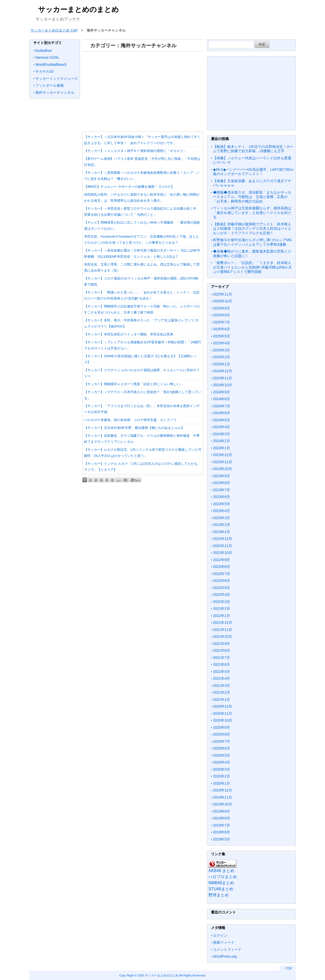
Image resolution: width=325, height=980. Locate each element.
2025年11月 (223, 294)
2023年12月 (223, 455)
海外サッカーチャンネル (55, 92)
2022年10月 (223, 553)
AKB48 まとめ (221, 871)
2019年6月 (222, 832)
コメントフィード (227, 950)
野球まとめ (219, 895)
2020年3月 (222, 769)
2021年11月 (223, 630)
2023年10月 (223, 469)
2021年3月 (222, 686)
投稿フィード (224, 942)
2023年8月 (222, 483)
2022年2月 (222, 609)
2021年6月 (222, 664)
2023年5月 (222, 504)
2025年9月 (222, 308)
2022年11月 (223, 546)
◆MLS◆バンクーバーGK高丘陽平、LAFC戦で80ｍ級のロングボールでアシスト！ (253, 172)
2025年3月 (222, 350)
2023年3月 (222, 518)
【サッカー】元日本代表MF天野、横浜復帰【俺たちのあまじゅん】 (134, 428)
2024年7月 (222, 406)
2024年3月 (222, 434)
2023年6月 (222, 497)
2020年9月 (222, 727)
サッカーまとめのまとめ (78, 10)
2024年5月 (222, 420)
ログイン (220, 936)
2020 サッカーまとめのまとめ (158, 975)
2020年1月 (222, 783)
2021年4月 (222, 678)
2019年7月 (222, 825)
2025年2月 (222, 357)
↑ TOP (288, 969)
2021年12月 (223, 623)
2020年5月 (222, 755)
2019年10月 (223, 804)
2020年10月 (223, 720)
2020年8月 (222, 734)
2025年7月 (222, 322)
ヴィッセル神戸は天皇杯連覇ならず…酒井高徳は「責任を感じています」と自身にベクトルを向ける (252, 213)
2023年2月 (222, 525)
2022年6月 (222, 581)
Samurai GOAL (47, 57)
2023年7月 (222, 490)
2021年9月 (222, 644)
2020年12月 (223, 706)
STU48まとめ (221, 889)
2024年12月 (223, 371)
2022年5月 (222, 588)
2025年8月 (222, 315)
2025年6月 (222, 329)
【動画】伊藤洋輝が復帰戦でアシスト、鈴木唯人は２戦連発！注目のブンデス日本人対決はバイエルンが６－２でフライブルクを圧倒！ (252, 229)
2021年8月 (222, 650)
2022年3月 (222, 602)
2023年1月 (222, 532)
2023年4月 (222, 511)
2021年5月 (222, 672)
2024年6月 (222, 413)
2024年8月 (222, 399)
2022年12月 (223, 539)
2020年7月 (222, 741)
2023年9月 (222, 476)
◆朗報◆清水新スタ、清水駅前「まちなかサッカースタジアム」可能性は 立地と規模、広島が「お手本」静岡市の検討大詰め (252, 197)
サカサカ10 (44, 71)
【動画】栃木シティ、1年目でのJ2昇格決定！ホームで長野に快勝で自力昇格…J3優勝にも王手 (253, 149)
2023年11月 (223, 462)
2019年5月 (222, 839)
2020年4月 (222, 762)
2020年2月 (222, 776)
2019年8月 (222, 818)
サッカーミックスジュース (57, 79)
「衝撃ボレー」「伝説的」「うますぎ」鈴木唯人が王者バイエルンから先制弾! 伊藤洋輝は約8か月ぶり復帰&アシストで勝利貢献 (252, 267)
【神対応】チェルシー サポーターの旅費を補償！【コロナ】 (129, 187)
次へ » (135, 480)
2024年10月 (223, 385)
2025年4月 (222, 343)
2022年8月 (222, 567)
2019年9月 (222, 811)
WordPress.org (225, 956)
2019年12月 (223, 790)
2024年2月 (222, 441)
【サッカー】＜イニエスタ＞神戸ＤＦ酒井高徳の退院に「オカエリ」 (135, 151)
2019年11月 (223, 797)
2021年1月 (222, 699)
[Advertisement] (143, 90)
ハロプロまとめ (223, 877)
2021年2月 (222, 692)
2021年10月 (223, 636)
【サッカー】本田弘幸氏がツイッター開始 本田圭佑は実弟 (129, 334)
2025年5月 (222, 336)
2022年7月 (222, 574)
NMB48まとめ (221, 883)
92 (126, 480)
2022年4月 (222, 595)
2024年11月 (223, 378)
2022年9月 (222, 560)
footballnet (44, 51)
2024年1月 (222, 448)
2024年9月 (222, 392)
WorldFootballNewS (51, 65)
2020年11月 (223, 713)
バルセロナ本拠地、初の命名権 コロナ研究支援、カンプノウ (130, 420)
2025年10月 (223, 301)
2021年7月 (222, 658)
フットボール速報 (50, 85)
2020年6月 (222, 748)
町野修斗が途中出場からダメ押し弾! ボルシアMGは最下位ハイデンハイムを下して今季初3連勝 (252, 242)
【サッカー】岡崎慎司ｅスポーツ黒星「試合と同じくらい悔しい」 (134, 384)
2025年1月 (222, 364)
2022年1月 (222, 616)
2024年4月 (222, 427)
